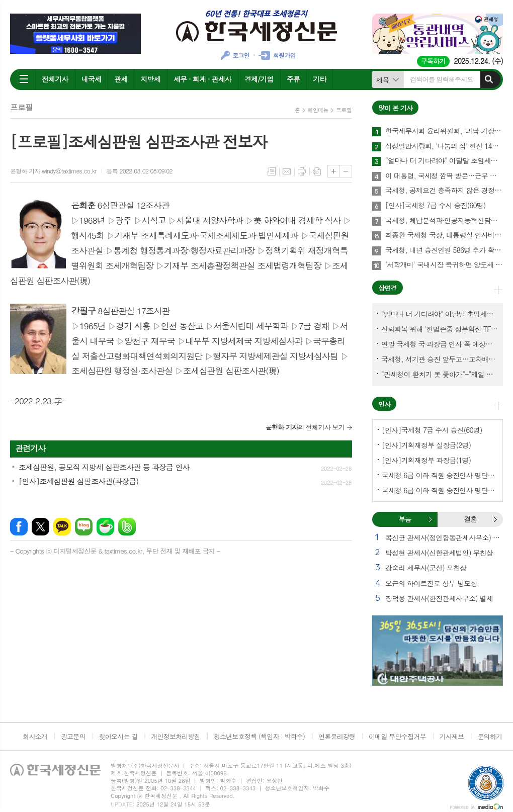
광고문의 (73, 736)
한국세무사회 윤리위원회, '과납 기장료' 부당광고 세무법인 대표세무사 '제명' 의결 (444, 131)
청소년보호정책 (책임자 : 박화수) (259, 736)
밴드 (127, 527)
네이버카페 (105, 527)
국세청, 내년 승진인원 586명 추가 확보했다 (444, 250)
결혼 (495, 519)
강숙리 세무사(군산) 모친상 (426, 568)
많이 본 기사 (395, 108)
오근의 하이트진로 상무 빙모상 (431, 583)
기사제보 (451, 736)
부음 (430, 519)
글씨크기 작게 (346, 171)
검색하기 (489, 79)
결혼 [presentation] (470, 519)
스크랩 (317, 171)
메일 (287, 171)
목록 (272, 171)
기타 (319, 79)
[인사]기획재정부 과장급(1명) (426, 460)
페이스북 (19, 527)
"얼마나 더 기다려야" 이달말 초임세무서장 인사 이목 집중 (444, 161)
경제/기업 (259, 79)
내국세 (91, 79)
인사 (384, 404)
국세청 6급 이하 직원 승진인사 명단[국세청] (440, 475)
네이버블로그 (84, 527)
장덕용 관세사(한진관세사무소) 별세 (439, 598)
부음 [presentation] (405, 519)
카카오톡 (62, 527)
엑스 (40, 527)
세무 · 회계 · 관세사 (202, 79)
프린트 (302, 171)
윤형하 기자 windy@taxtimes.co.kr (53, 171)
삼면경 (388, 288)
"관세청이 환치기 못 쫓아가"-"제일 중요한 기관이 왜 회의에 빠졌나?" (440, 374)
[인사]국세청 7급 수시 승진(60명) (435, 206)
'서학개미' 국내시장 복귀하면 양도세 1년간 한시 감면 (444, 265)
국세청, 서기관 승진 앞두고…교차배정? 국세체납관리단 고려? (440, 359)
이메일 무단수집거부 (397, 736)
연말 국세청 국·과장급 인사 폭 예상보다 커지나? (440, 344)
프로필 (344, 110)
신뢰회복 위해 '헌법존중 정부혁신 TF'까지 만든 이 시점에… (440, 329)
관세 (121, 79)
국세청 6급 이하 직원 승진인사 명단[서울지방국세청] (440, 490)
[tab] (405, 519)
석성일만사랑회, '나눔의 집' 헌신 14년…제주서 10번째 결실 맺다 (444, 146)
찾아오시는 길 (118, 736)
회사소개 (35, 736)
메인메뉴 (318, 110)
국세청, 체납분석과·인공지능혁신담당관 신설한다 (444, 221)
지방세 (150, 79)
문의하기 (490, 736)
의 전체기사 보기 (305, 427)
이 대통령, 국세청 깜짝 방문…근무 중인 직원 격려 (444, 176)
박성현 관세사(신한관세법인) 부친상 (439, 553)
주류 (293, 79)
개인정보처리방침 (176, 736)
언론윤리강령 (337, 736)
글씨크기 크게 (334, 171)
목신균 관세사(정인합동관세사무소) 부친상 (444, 537)
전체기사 (55, 79)
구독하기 (433, 61)
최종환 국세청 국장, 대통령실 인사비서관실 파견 (444, 235)
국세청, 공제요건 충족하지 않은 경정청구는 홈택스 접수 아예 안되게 (444, 191)
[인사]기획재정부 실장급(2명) (426, 445)
